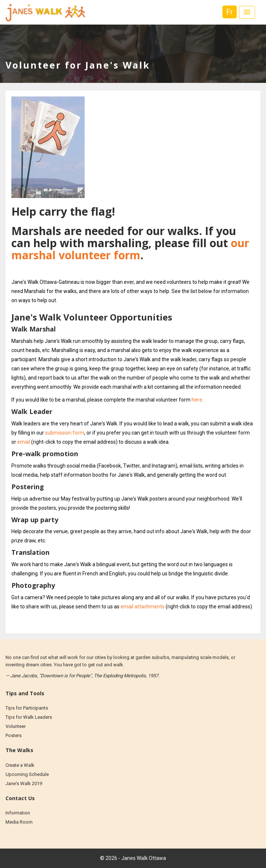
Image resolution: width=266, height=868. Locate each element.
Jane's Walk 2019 (24, 783)
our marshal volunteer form (130, 249)
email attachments (143, 607)
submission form (65, 433)
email (24, 442)
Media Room (19, 822)
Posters (14, 735)
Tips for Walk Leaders (29, 717)
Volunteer (16, 726)
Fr (230, 12)
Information (18, 813)
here (197, 400)
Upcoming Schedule (27, 774)
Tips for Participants (27, 708)
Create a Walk (20, 765)
